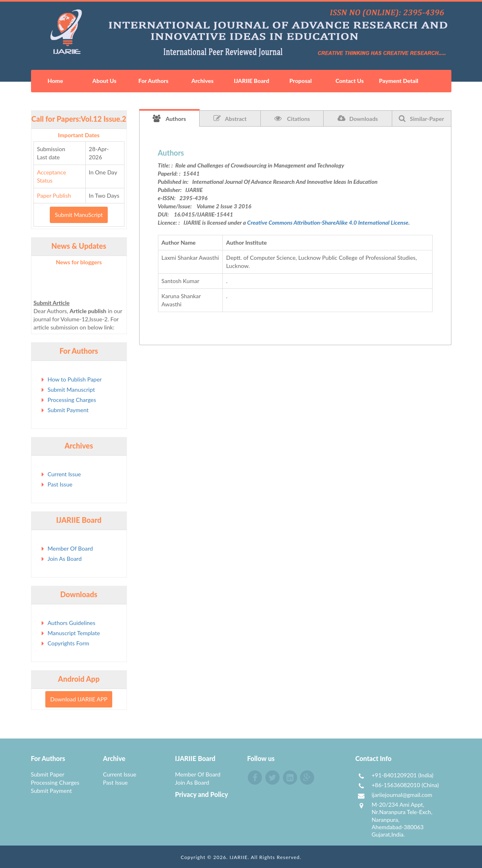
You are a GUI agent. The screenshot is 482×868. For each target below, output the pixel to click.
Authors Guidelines (72, 623)
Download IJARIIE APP (79, 699)
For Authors (153, 81)
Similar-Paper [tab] (421, 118)
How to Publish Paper (75, 379)
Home (56, 81)
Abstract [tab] (230, 118)
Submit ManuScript (79, 215)
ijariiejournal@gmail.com (402, 795)
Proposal (301, 81)
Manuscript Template (74, 633)
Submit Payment (68, 410)
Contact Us (350, 81)
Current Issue (64, 474)
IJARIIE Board (251, 81)
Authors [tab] (169, 118)
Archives (202, 81)
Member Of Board (70, 548)
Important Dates (79, 135)
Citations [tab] (292, 118)
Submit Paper (48, 774)
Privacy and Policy (202, 794)
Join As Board (65, 559)
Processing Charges (72, 400)
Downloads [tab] (358, 118)
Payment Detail (398, 81)
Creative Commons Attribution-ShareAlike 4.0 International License (328, 222)
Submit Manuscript (71, 389)
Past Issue (60, 484)
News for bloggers (79, 262)
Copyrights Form (69, 643)
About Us (104, 81)
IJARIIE (239, 857)
